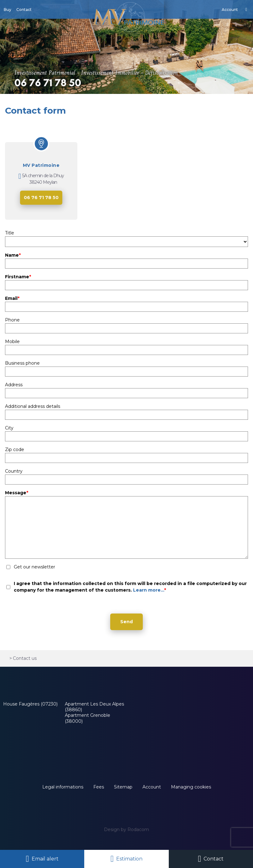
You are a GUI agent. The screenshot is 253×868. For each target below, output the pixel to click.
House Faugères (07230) (30, 704)
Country (14, 471)
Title (10, 233)
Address (14, 385)
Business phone (22, 363)
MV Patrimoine (41, 165)
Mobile (12, 342)
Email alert (45, 859)
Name (13, 255)
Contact (214, 859)
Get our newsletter (34, 567)
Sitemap (123, 787)
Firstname (18, 277)
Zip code (15, 449)
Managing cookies (191, 787)
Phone (12, 320)
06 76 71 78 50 (41, 198)
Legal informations (63, 787)
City (9, 428)
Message (17, 493)
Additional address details (33, 406)
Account (152, 787)
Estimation (129, 859)
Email (12, 298)
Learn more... (149, 590)
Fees (99, 787)
